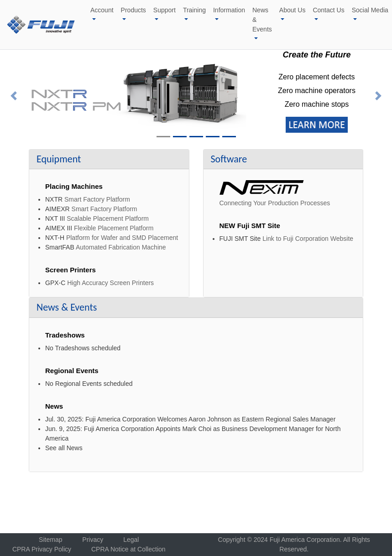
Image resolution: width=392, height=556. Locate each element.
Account (102, 10)
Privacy (93, 540)
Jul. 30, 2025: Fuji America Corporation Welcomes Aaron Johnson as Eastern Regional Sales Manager (190, 419)
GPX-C (55, 283)
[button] (14, 96)
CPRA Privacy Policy (42, 549)
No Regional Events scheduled (89, 384)
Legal (131, 540)
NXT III (55, 218)
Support (165, 10)
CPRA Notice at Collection (128, 549)
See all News (64, 448)
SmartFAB (60, 247)
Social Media (370, 10)
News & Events (262, 20)
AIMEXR (57, 209)
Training (194, 10)
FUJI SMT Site (240, 239)
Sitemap (50, 540)
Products (133, 10)
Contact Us (328, 10)
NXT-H (55, 238)
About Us (293, 10)
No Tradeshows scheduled (83, 348)
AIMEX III (59, 228)
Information (229, 10)
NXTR (54, 199)
